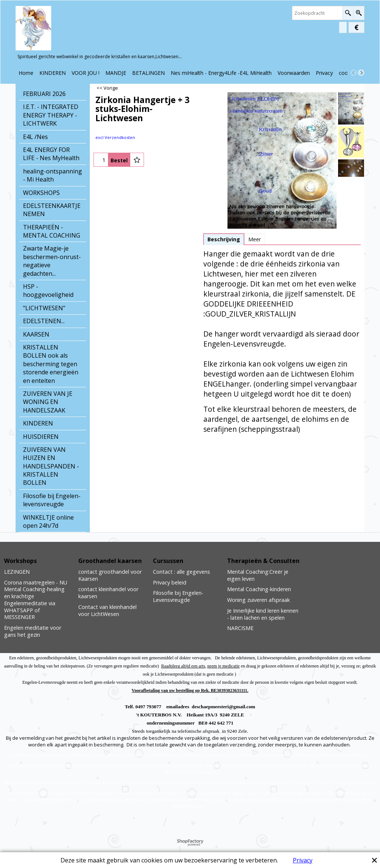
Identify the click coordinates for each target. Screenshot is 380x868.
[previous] (354, 73)
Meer (255, 239)
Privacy (303, 860)
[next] (361, 73)
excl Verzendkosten (115, 137)
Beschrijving (224, 239)
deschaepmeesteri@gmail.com (224, 707)
